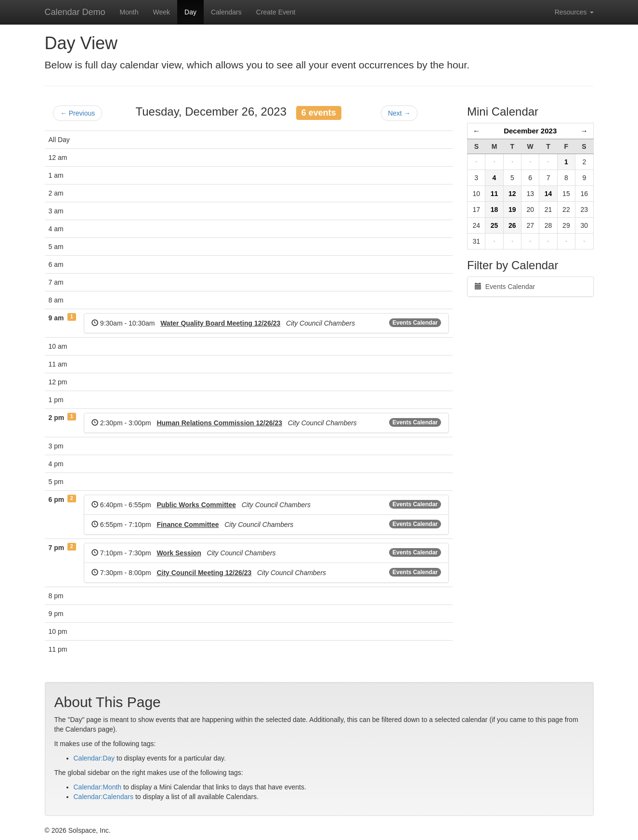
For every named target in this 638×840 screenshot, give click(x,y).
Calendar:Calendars (104, 797)
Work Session (179, 553)
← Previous (78, 113)
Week (161, 12)
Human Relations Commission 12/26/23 (219, 423)
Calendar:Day (94, 758)
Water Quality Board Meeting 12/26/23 (220, 323)
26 (512, 225)
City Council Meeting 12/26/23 (204, 573)
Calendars (226, 12)
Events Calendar (415, 323)
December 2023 (530, 131)
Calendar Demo (75, 12)
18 (495, 210)
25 (495, 225)
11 (495, 194)
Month (129, 12)
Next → (399, 113)
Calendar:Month (98, 787)
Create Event (276, 12)
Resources (574, 12)
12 (512, 194)
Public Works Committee (196, 505)
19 (512, 210)
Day (190, 12)
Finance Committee (188, 525)
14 (548, 194)
